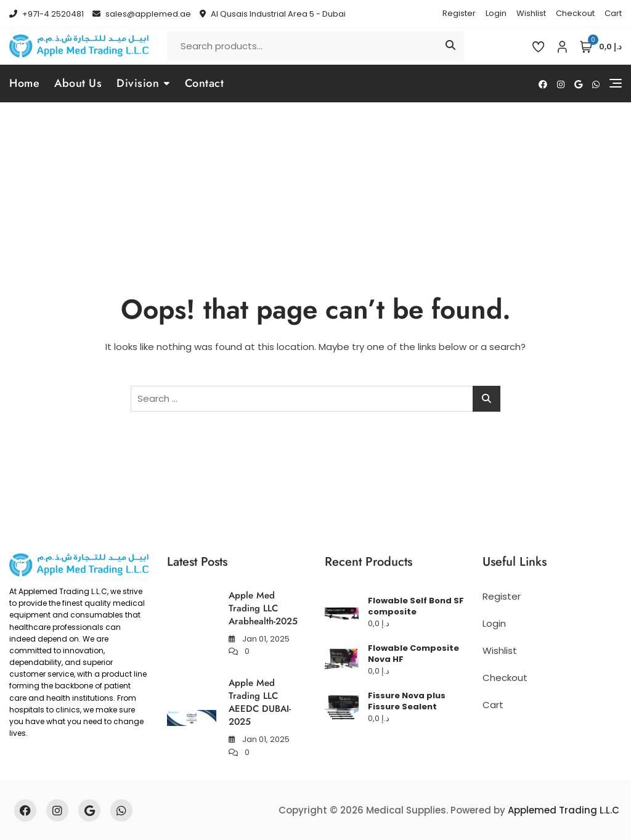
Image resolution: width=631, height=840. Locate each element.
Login (496, 13)
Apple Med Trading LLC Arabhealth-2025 (263, 608)
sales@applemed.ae (142, 14)
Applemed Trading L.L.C (564, 810)
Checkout (575, 13)
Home (24, 83)
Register (459, 13)
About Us (78, 83)
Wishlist (531, 13)
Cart (613, 13)
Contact (205, 83)
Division (138, 83)
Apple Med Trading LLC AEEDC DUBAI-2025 (260, 702)
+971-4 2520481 (47, 14)
